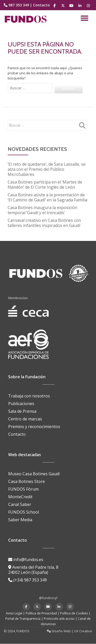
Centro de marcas (25, 419)
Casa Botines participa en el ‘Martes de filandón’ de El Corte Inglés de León (45, 185)
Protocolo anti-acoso (59, 619)
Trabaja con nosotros (29, 396)
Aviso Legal (14, 613)
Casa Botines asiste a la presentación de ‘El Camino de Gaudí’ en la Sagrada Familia (47, 197)
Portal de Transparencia (23, 619)
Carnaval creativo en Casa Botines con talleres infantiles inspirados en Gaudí (44, 223)
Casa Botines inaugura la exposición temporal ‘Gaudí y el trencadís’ (42, 210)
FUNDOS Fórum (23, 489)
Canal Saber (20, 504)
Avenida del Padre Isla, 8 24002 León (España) (33, 570)
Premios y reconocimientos (34, 427)
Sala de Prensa (22, 411)
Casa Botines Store (26, 481)
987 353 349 (19, 5)
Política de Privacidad (41, 613)
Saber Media (20, 520)
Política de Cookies (74, 613)
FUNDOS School (24, 512)
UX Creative (83, 631)
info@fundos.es (26, 560)
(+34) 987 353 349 (28, 580)
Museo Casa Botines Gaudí (34, 474)
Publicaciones (21, 404)
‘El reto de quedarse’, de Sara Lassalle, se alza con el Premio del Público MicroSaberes (47, 169)
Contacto (41, 5)
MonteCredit (20, 497)
